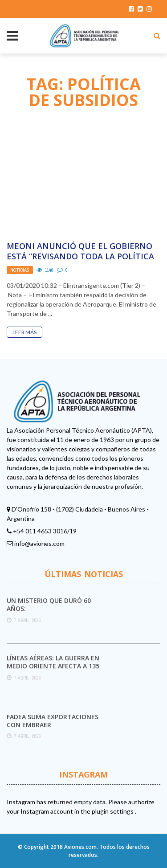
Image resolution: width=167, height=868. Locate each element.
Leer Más (24, 332)
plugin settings (113, 811)
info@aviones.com (39, 543)
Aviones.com (80, 847)
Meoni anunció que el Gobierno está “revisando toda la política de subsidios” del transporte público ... (80, 262)
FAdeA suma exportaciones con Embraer (53, 721)
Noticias (20, 270)
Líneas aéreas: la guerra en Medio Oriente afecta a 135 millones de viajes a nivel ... (53, 666)
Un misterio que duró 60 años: (49, 604)
